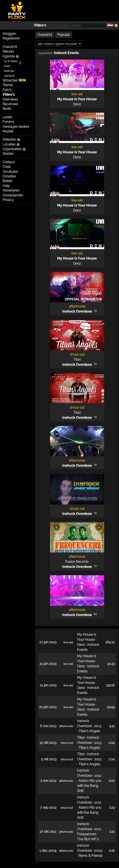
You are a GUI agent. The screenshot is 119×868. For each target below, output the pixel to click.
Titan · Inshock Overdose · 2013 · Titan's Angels (89, 743)
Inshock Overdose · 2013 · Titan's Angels (89, 726)
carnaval (9, 76)
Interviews (10, 99)
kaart (7, 66)
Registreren (11, 38)
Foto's (7, 90)
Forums (8, 122)
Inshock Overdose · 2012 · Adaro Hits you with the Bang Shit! (89, 781)
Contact (9, 162)
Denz (77, 104)
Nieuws (8, 51)
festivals (9, 71)
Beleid (7, 181)
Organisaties (12, 149)
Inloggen (9, 34)
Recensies (10, 104)
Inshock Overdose (77, 311)
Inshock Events (66, 53)
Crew (7, 167)
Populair (64, 35)
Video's (40, 25)
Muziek (8, 131)
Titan (77, 360)
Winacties (14, 80)
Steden (8, 154)
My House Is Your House (77, 99)
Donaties (9, 176)
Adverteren (11, 190)
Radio (7, 109)
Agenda (9, 56)
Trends (8, 85)
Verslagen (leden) (16, 127)
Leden (7, 117)
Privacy (8, 200)
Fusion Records (77, 562)
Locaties (9, 144)
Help (6, 186)
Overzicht (10, 47)
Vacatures (10, 172)
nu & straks (11, 61)
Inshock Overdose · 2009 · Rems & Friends (90, 851)
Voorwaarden (13, 195)
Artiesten (9, 139)
